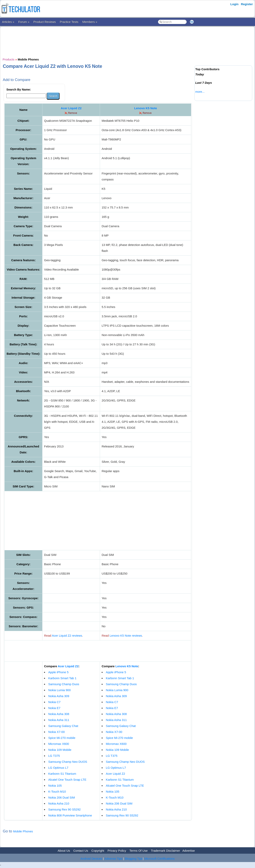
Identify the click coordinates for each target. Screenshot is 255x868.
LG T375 (54, 756)
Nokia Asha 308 (59, 714)
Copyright (98, 851)
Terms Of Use (138, 851)
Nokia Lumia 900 (59, 690)
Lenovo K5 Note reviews (126, 636)
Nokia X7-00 (56, 732)
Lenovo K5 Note (146, 108)
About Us (64, 851)
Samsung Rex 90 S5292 (64, 809)
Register (247, 4)
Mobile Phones (23, 831)
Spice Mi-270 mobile (62, 738)
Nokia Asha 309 (59, 696)
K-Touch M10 (57, 792)
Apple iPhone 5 (58, 672)
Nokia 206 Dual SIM (61, 797)
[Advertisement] (98, 42)
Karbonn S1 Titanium (62, 774)
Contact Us (81, 851)
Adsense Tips (113, 859)
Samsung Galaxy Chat (63, 726)
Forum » (24, 22)
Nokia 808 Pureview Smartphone (70, 815)
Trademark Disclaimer (166, 851)
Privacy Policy (117, 851)
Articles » (8, 22)
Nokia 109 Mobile (60, 750)
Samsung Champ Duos (64, 684)
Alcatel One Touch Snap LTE (67, 780)
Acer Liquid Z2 (71, 108)
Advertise (189, 851)
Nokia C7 (54, 702)
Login (234, 4)
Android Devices (91, 859)
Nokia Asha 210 (59, 803)
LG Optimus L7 (58, 768)
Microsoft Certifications (160, 859)
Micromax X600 (59, 744)
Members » (90, 22)
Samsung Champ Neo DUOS (68, 762)
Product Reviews (45, 22)
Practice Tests (69, 22)
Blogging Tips (134, 859)
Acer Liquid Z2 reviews (67, 636)
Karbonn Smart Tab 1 (62, 678)
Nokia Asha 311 (59, 720)
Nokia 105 (55, 786)
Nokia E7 (54, 708)
